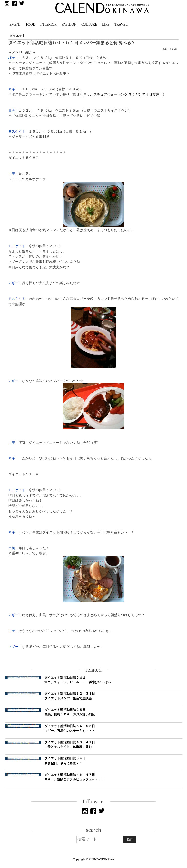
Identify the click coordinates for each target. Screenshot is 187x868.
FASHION (69, 24)
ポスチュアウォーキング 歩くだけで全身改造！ (126, 94)
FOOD (31, 24)
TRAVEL (121, 24)
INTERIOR (49, 24)
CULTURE (89, 24)
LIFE (106, 24)
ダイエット (17, 36)
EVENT (15, 24)
